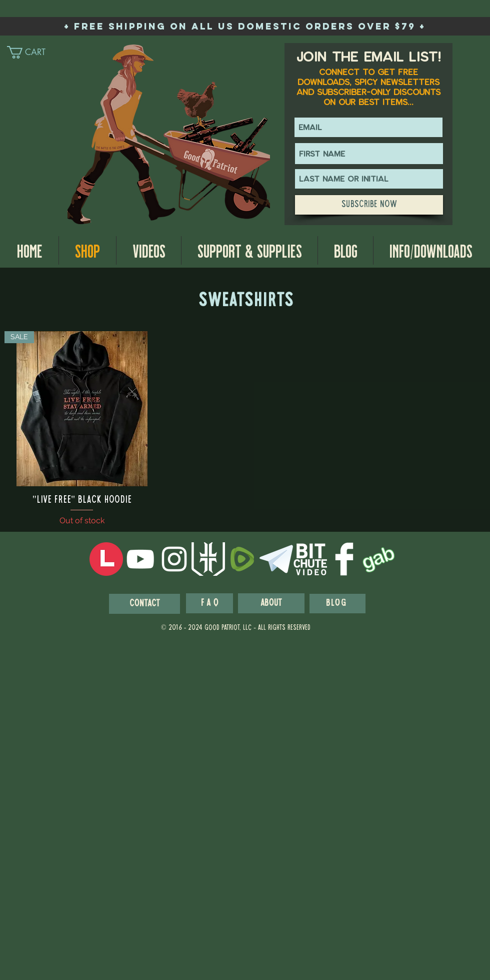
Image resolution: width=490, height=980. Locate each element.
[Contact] (144, 604)
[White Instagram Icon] (174, 559)
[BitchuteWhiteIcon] (310, 559)
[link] (35, 52)
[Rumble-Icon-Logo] (242, 559)
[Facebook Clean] (344, 559)
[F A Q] (209, 603)
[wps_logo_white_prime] (208, 559)
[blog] (337, 604)
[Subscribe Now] (369, 205)
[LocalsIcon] (106, 559)
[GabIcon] (378, 559)
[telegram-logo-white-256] (276, 559)
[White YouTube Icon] (140, 559)
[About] (271, 603)
